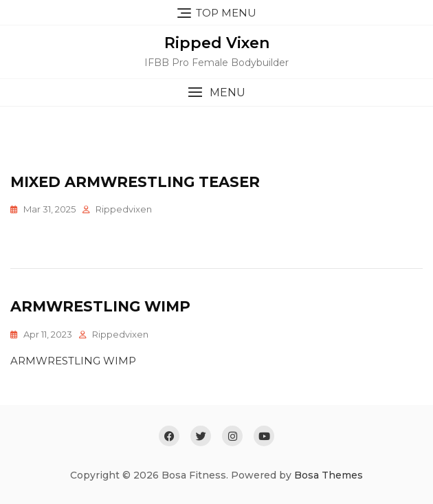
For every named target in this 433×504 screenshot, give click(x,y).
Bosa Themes (329, 475)
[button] (216, 92)
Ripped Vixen (217, 43)
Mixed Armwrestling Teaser (135, 182)
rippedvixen (124, 209)
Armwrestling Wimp (100, 306)
